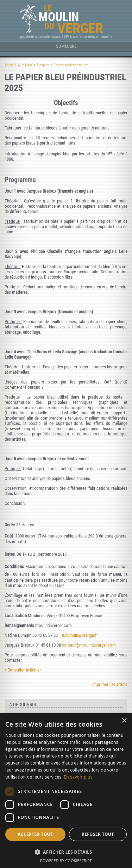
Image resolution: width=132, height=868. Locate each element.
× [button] (124, 721)
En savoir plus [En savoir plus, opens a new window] (78, 777)
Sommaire (66, 46)
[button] (66, 852)
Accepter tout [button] (35, 834)
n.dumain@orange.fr (80, 635)
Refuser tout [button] (98, 834)
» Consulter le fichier (23, 670)
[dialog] (66, 791)
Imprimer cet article (110, 684)
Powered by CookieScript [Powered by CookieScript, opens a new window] (66, 860)
